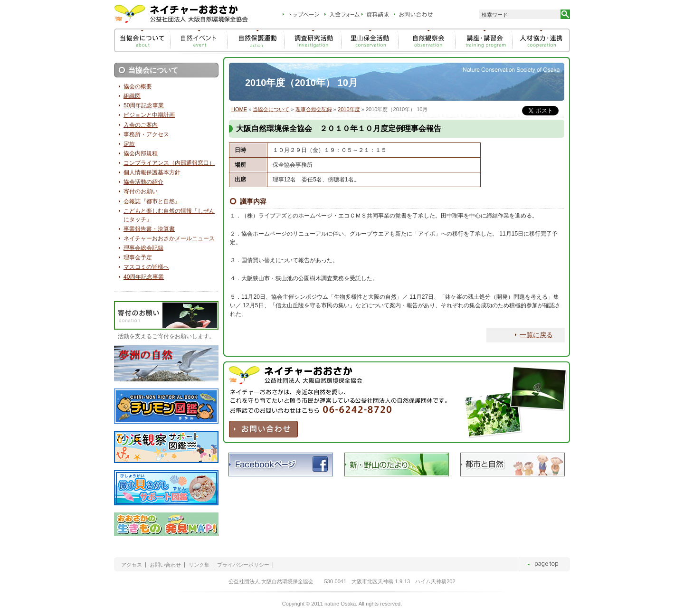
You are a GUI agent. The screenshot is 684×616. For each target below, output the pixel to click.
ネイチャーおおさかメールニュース (169, 238)
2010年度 (349, 109)
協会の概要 (138, 86)
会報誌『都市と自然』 (152, 201)
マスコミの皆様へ (146, 267)
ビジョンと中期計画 (149, 115)
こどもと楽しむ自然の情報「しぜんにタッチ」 (169, 215)
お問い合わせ (165, 565)
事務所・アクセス (146, 134)
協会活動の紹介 (143, 182)
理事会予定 (138, 257)
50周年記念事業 (144, 105)
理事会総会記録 (314, 109)
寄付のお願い (141, 191)
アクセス (132, 565)
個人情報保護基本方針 (152, 172)
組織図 (132, 96)
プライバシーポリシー (243, 565)
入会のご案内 (141, 125)
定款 (129, 144)
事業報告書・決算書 (149, 229)
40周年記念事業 (144, 277)
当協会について (271, 109)
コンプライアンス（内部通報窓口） (169, 163)
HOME (239, 109)
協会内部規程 (141, 153)
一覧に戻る (536, 335)
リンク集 (199, 565)
